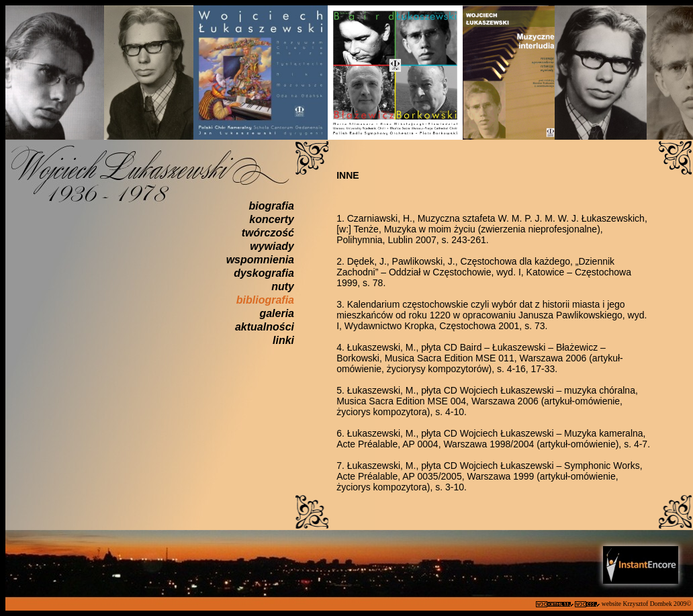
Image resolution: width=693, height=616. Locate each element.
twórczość (268, 233)
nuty (283, 287)
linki (283, 340)
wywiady (272, 246)
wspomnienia (260, 260)
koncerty (272, 219)
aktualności (265, 327)
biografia (271, 206)
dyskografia (264, 273)
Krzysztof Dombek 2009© (658, 604)
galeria (277, 313)
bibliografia (265, 300)
